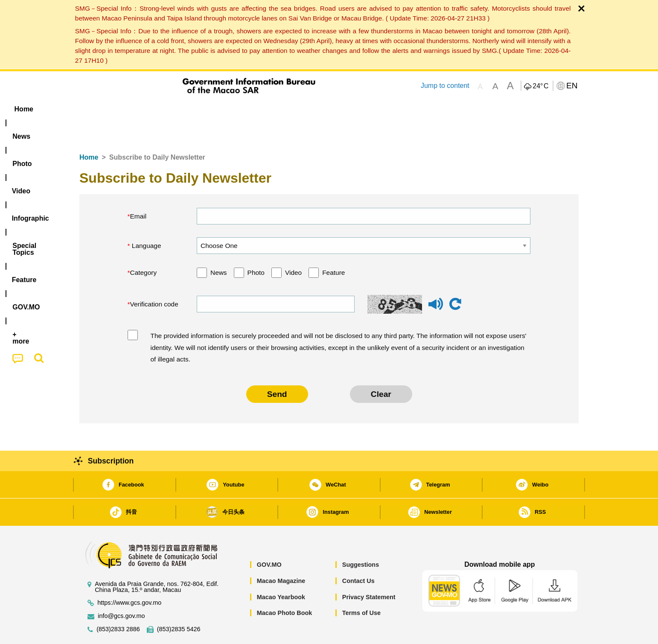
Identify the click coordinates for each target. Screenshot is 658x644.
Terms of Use (361, 587)
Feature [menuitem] (362, 109)
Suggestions (361, 539)
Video (293, 246)
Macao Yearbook (281, 571)
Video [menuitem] (206, 109)
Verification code (154, 278)
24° (540, 86)
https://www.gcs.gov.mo (129, 577)
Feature (333, 246)
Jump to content (445, 86)
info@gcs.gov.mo (121, 590)
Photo (256, 246)
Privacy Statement (369, 571)
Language (146, 220)
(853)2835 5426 (179, 603)
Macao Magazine (281, 555)
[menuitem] (133, 109)
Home (89, 131)
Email (138, 190)
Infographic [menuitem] (251, 109)
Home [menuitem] (97, 109)
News (219, 246)
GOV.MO (269, 539)
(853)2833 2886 (118, 603)
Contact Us (358, 555)
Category (144, 246)
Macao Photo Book (285, 587)
